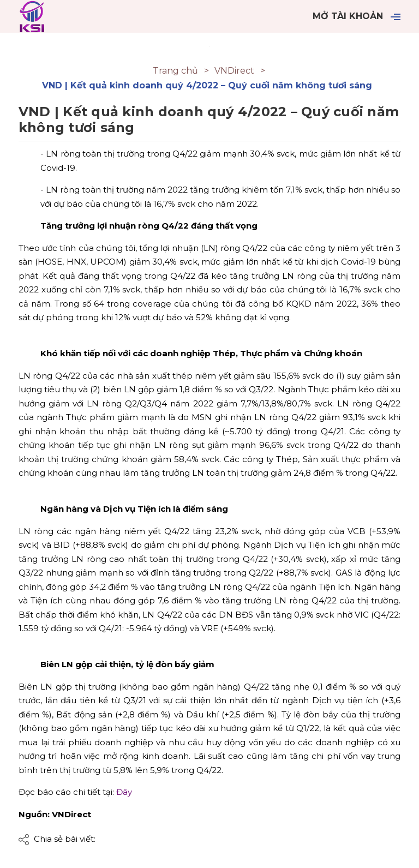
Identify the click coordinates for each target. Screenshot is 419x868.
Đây (124, 792)
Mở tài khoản (348, 16)
